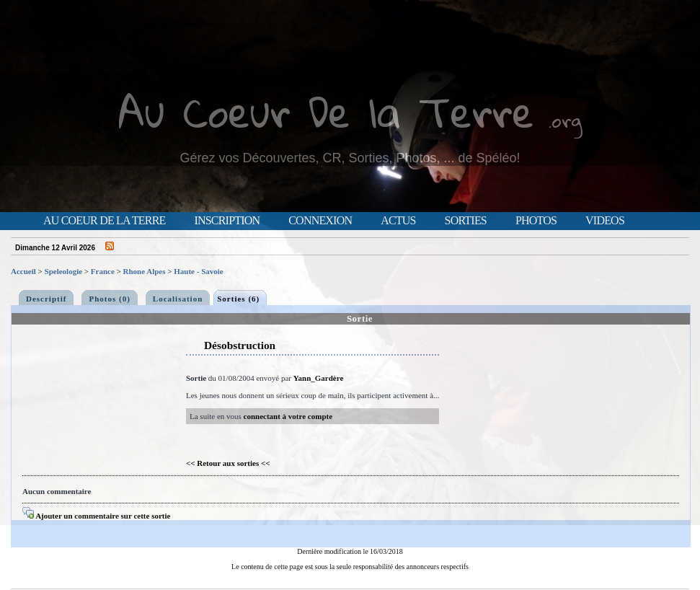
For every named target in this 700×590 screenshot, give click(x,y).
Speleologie (64, 271)
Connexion (320, 221)
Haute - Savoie (198, 271)
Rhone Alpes (145, 271)
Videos (605, 221)
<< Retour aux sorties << (228, 463)
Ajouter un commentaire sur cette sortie (96, 516)
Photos (536, 221)
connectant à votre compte (288, 416)
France (103, 271)
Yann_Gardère (318, 378)
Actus (398, 221)
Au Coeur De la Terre (326, 111)
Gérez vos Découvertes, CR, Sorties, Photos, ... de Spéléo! (350, 158)
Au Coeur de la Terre (104, 221)
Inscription (227, 221)
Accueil (23, 271)
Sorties (466, 221)
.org (565, 120)
